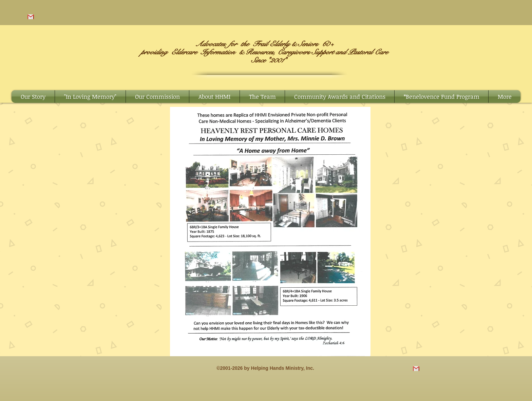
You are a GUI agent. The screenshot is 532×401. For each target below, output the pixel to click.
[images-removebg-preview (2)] (31, 17)
